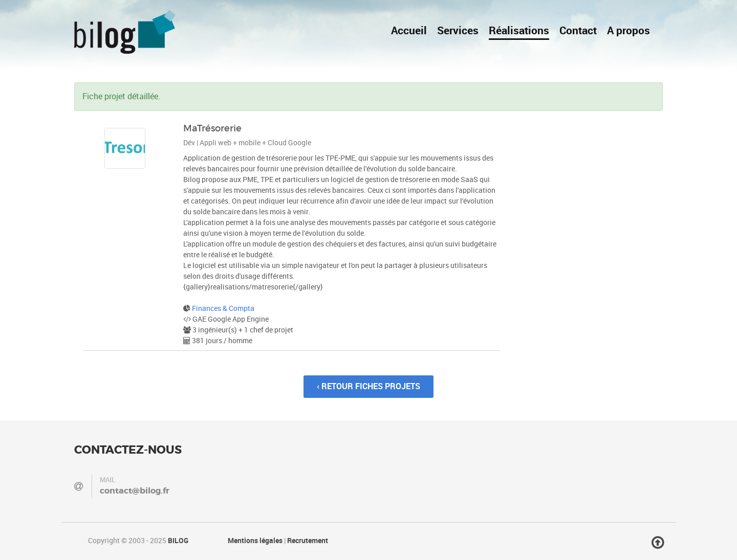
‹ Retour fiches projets (368, 386)
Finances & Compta (223, 309)
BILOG (178, 541)
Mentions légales (255, 541)
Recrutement (308, 541)
